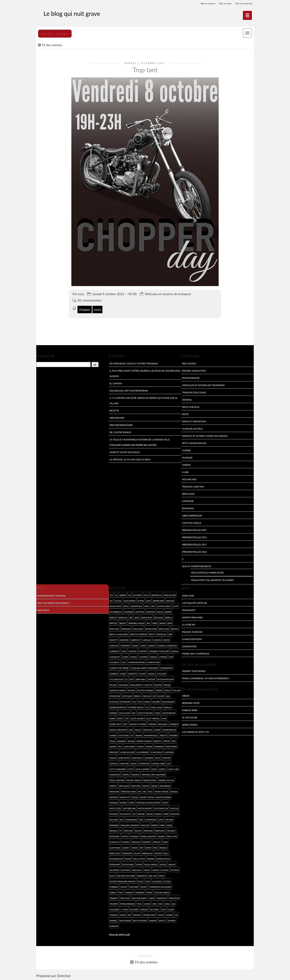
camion (157, 639)
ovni (161, 819)
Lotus (130, 768)
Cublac (151, 673)
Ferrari (113, 712)
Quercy (126, 847)
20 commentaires (89, 298)
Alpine (141, 600)
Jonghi (140, 746)
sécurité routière (126, 875)
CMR (171, 656)
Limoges (114, 763)
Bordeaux (126, 628)
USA (174, 903)
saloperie (114, 869)
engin (147, 701)
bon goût (115, 628)
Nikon (150, 813)
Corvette (132, 673)
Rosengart (115, 864)
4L (116, 594)
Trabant (114, 898)
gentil (120, 718)
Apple (126, 606)
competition (153, 662)
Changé (151, 645)
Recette (114, 410)
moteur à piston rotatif (148, 802)
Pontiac (126, 841)
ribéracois (147, 853)
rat (141, 847)
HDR (131, 729)
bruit (152, 634)
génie (112, 718)
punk (165, 841)
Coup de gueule (192, 522)
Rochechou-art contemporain (129, 390)
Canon (166, 639)
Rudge (163, 864)
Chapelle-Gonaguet (167, 645)
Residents (127, 853)
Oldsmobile (151, 819)
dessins (131, 690)
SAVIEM (156, 869)
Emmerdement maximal (51, 595)
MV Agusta (125, 813)
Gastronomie (169, 712)
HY (132, 735)
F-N (147, 707)
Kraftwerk (172, 746)
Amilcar (170, 600)
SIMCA (162, 875)
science (165, 869)
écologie (114, 701)
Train (152, 898)
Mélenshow (117, 417)
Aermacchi (156, 594)
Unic (160, 903)
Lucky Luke (173, 768)
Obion (186, 695)
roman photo (163, 858)
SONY (148, 881)
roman (151, 858)
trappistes (162, 898)
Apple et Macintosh (194, 421)
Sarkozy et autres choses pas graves (205, 435)
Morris (123, 802)
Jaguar (131, 740)
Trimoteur (174, 898)
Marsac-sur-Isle (166, 780)
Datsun (152, 679)
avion (160, 611)
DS (154, 696)
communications (137, 662)
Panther (145, 825)
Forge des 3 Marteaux (195, 653)
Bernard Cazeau (137, 623)
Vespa (171, 909)
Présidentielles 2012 (194, 537)
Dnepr (159, 690)
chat (124, 651)
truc (139, 903)
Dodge (167, 690)
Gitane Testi (115, 724)
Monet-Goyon (147, 797)
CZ (126, 679)
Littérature (144, 763)
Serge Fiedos (190, 724)
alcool (118, 600)
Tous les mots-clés (119, 934)
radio (135, 847)
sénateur (142, 875)
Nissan (158, 813)
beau (137, 617)
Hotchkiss (123, 735)
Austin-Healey (164, 606)
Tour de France (162, 892)
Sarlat (147, 869)
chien (125, 656)
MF (140, 791)
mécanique (165, 785)
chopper (85, 307)
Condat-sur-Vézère (119, 668)
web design (125, 920)
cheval (175, 651)
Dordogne (115, 696)
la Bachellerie (127, 752)
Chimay (134, 656)
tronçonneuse (128, 903)
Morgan (114, 802)
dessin (167, 684)
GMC (125, 724)
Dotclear (64, 975)
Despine (158, 684)
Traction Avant (139, 898)
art (153, 606)
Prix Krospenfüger (121, 424)
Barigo (113, 617)
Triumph (114, 903)
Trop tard (145, 68)
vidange (114, 914)
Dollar (176, 690)
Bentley (114, 623)
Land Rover (124, 757)
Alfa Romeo (130, 600)
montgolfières (164, 797)
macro (126, 774)
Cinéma (186, 464)
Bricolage (188, 493)
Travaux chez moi (193, 486)
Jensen (113, 746)
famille (168, 707)
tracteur (125, 898)
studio (167, 881)
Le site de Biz (190, 717)
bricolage (164, 628)
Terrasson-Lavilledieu (160, 886)
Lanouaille (137, 757)
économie (125, 701)
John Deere (129, 746)
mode (135, 797)
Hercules (148, 729)
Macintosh (115, 774)
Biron (163, 623)
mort (132, 802)
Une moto (43, 609)
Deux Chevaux (191, 406)
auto (176, 606)
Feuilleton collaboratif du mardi (212, 580)
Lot (169, 763)
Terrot (113, 892)
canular (114, 645)
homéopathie (169, 729)
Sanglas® (137, 869)
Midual (174, 791)
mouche (174, 808)
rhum (137, 853)
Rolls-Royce (139, 858)
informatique (151, 735)
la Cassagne (143, 752)
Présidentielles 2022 (194, 551)
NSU (122, 819)
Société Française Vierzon (123, 881)
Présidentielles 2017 (194, 544)
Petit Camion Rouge (194, 442)
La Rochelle (157, 752)
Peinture (128, 830)
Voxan (169, 914)
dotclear (127, 696)
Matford (136, 785)
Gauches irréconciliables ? (54, 602)
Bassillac (123, 617)
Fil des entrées (52, 44)
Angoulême (115, 606)
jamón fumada (144, 740)
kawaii (149, 746)
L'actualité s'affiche (194, 602)
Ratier (148, 847)
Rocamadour (116, 858)
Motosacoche (161, 808)
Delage (113, 684)
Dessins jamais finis (194, 370)
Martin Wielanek (192, 617)
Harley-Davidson (118, 729)
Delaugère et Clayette (141, 684)
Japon (167, 740)
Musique (187, 457)
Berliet (123, 623)
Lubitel (162, 768)
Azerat (168, 611)
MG (144, 791)
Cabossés (124, 639)
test (121, 892)
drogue (147, 696)
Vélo (164, 909)
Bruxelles (162, 634)
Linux (133, 763)
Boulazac (138, 628)
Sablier (172, 864)
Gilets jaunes (137, 718)
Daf (132, 679)
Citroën (163, 656)
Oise (141, 819)
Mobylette (125, 797)
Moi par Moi (189, 479)
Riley (166, 853)
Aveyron (140, 611)
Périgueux (160, 830)
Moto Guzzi (115, 808)
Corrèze (114, 673)
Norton (175, 813)
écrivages (188, 508)
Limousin (124, 763)
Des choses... (190, 363)
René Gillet (115, 853)
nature (141, 813)
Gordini (152, 724)
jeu (120, 746)
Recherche (45, 356)
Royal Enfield (151, 864)
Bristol (175, 628)
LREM (154, 768)
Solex (140, 881)
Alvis (149, 600)
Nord (166, 813)
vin (129, 914)
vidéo (123, 914)
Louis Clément (143, 768)
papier (155, 825)
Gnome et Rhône (138, 724)
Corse (123, 673)
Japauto (157, 740)
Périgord (148, 830)
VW (176, 914)
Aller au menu (217, 3)
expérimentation (118, 707)
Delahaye (123, 684)
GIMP (164, 718)
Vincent (137, 914)
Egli (134, 701)
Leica (158, 757)
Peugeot (171, 830)
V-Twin (124, 909)
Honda (113, 735)
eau (168, 696)
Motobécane (129, 808)
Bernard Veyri (191, 702)
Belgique (159, 617)
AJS (111, 600)
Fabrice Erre (190, 709)
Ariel (147, 606)
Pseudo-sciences (192, 631)
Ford (158, 712)
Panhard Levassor (130, 825)
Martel (113, 785)
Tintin (149, 892)
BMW (170, 623)
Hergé (157, 729)
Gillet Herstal (153, 718)
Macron (135, 774)
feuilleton (124, 712)
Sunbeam (114, 886)
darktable (141, 679)
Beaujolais (147, 617)
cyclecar (161, 673)
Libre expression (192, 515)
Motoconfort (145, 808)
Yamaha (153, 920)
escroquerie (168, 701)
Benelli (169, 617)
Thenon (129, 892)
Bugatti (113, 639)
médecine (114, 791)
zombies (172, 920)
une (154, 903)
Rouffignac (128, 864)
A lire (185, 471)
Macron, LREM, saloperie (154, 774)
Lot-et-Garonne (118, 768)
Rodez (128, 858)
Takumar (134, 886)
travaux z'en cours (194, 392)
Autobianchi (116, 611)
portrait (147, 841)
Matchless (124, 785)
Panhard (114, 825)
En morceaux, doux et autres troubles (134, 363)
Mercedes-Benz (128, 791)
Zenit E (162, 920)
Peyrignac (115, 836)
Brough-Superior (139, 634)
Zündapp (114, 926)
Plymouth (115, 841)
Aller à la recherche (241, 3)
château (132, 651)
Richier (158, 853)
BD (131, 617)
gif (127, 718)
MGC (150, 791)
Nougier (114, 819)
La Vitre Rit (189, 624)
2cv (111, 594)
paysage (114, 830)
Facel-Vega (156, 707)
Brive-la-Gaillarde (119, 634)
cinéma (153, 656)
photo (125, 836)
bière (155, 623)
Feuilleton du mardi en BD (207, 572)
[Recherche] (63, 364)
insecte (164, 735)
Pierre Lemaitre (148, 836)
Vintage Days (149, 914)
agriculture (170, 594)
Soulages (157, 881)
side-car (152, 875)
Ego (140, 701)
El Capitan (116, 383)
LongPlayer (189, 646)
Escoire (156, 701)
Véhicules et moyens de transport (168, 291)
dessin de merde (118, 690)
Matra (154, 785)
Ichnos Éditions (192, 638)
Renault (163, 847)
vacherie (134, 909)
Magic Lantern (117, 780)
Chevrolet (115, 656)
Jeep (174, 740)
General (187, 399)
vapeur (144, 909)
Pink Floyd (172, 836)
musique (114, 813)
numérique (131, 819)
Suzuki (124, 886)
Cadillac (147, 639)
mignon (114, 797)
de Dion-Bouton (165, 679)
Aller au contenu (195, 3)
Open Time (188, 595)
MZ (134, 813)
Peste (185, 413)
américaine (158, 600)
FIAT (134, 712)
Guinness (174, 724)
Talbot (144, 886)
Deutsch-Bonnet (145, 690)
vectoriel (155, 909)
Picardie (134, 836)
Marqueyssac (150, 780)
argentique (137, 606)
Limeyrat (167, 757)
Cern (143, 645)
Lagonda (169, 752)
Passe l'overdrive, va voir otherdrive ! (206, 678)
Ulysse (147, 903)
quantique (115, 847)
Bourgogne (151, 628)
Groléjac (163, 724)
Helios (138, 729)
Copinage (188, 500)
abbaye (123, 594)
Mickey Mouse (161, 791)
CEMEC (135, 645)
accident (138, 594)
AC (130, 594)
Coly (124, 662)
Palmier (169, 819)
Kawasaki (159, 746)
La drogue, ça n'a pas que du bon (130, 459)
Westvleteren (140, 920)
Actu (146, 594)
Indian (139, 735)
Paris (162, 825)
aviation (151, 611)
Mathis (146, 785)
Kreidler (114, 752)
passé (169, 825)
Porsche (136, 841)
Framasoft (189, 609)
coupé (142, 673)
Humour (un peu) (192, 428)
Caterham (125, 645)
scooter (175, 869)
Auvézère (129, 611)
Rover (139, 864)
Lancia (113, 757)
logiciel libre (158, 763)
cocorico (114, 662)
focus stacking (145, 712)
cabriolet (135, 639)
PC (121, 830)
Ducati (161, 696)
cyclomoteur (116, 679)
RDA (155, 847)
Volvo (161, 914)
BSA (170, 634)
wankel (114, 920)
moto (97, 307)
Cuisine (186, 450)
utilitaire (114, 909)
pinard (161, 836)
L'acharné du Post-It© (196, 731)
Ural (167, 903)
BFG (149, 623)
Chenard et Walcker (159, 651)
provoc (157, 841)
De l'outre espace (120, 431)
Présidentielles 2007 (194, 529)
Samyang (126, 869)
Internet (174, 735)
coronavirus (166, 668)
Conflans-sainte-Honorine (144, 668)
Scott (112, 875)
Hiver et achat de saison (124, 451)
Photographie (191, 377)
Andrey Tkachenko (194, 670)
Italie (112, 740)
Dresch (138, 696)
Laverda (149, 757)
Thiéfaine (139, 892)
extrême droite (136, 707)
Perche (138, 830)
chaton (142, 651)
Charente (114, 651)
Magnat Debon (134, 780)
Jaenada (121, 740)
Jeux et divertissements (197, 565)
